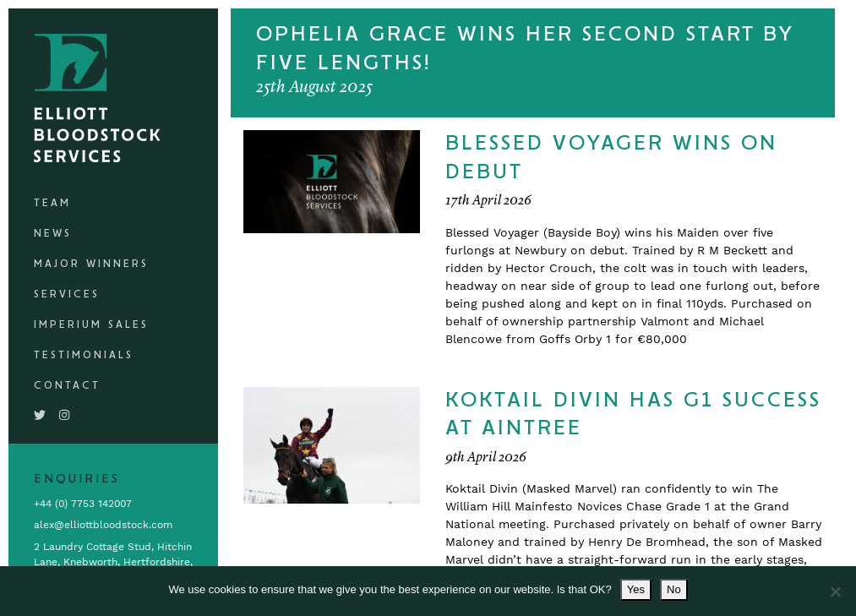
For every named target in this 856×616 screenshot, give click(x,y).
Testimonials (84, 355)
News (53, 234)
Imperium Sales (91, 325)
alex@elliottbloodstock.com (103, 525)
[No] (835, 591)
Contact (67, 386)
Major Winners (91, 264)
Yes (636, 589)
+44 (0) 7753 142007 (83, 504)
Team (52, 203)
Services (67, 294)
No (674, 589)
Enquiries (77, 479)
